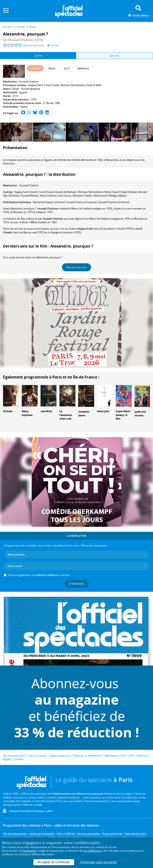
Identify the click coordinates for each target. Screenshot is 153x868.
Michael (8, 411)
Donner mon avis (76, 267)
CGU (132, 756)
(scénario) (114, 202)
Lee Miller (47, 411)
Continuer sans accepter (99, 862)
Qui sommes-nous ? (15, 756)
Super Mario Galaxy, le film (123, 415)
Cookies (19, 759)
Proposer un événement (87, 756)
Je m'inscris (76, 584)
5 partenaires (29, 851)
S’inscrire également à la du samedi (39, 575)
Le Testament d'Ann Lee (66, 415)
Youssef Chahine (29, 82)
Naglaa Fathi (36, 85)
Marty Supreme (27, 413)
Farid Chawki (52, 85)
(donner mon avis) (33, 45)
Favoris (53, 45)
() (26, 192)
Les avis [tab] (114, 56)
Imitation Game (84, 414)
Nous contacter (38, 756)
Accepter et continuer (54, 862)
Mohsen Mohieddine (73, 85)
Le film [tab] (38, 56)
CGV (124, 756)
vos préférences (92, 851)
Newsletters (112, 756)
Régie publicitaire (60, 756)
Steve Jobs (103, 411)
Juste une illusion (140, 414)
